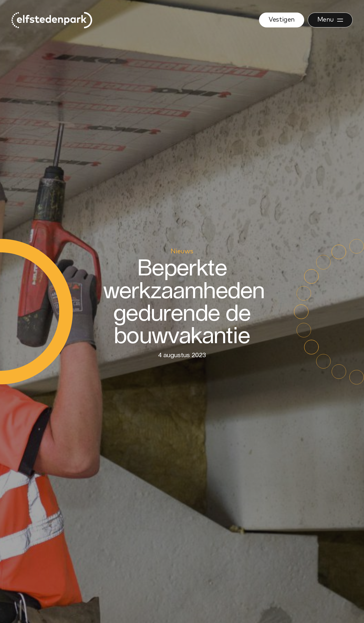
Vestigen (281, 20)
